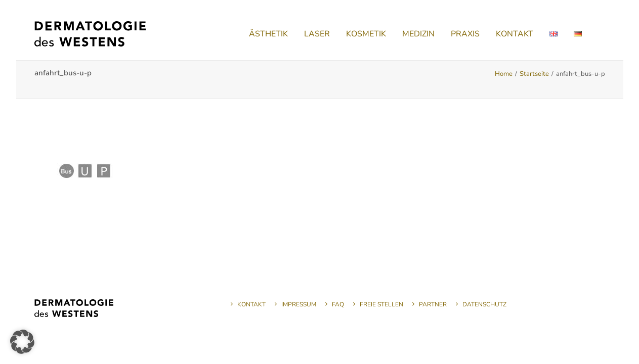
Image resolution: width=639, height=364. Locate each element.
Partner (433, 304)
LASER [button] (317, 34)
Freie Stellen (381, 304)
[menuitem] (268, 34)
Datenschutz (484, 304)
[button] (22, 342)
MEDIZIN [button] (418, 34)
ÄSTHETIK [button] (268, 34)
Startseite (534, 74)
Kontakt (251, 304)
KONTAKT (515, 34)
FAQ (338, 304)
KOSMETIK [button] (366, 34)
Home (504, 74)
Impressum (299, 304)
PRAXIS (465, 34)
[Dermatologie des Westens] (90, 34)
